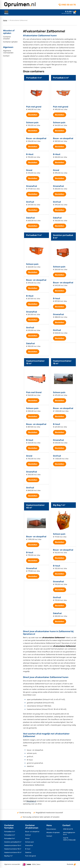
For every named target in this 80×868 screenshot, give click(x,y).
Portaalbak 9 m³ (34, 235)
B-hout (57, 298)
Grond (29, 170)
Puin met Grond (34, 392)
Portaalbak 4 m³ (34, 78)
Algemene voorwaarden (8, 52)
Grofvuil (30, 202)
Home (5, 20)
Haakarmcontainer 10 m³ (13, 846)
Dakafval (30, 218)
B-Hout (30, 154)
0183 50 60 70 (69, 5)
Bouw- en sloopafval (36, 138)
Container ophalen (10, 42)
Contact (6, 56)
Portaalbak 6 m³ (61, 78)
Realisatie (71, 864)
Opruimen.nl (31, 801)
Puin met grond (34, 107)
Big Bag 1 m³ (59, 505)
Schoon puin (32, 123)
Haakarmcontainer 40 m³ (13, 852)
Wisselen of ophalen (53, 833)
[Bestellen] (33, 115)
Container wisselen (7, 38)
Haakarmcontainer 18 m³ (13, 849)
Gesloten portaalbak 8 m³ (13, 842)
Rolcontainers (51, 829)
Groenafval (32, 186)
